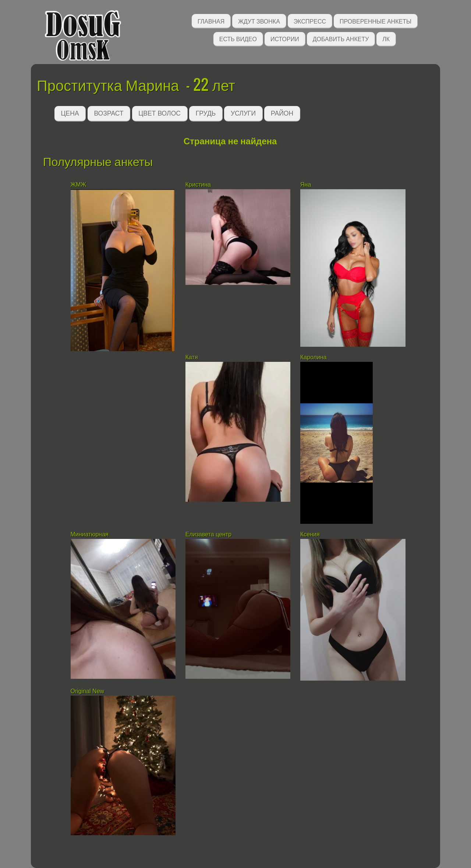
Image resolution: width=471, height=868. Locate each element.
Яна (307, 185)
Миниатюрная (91, 534)
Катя (192, 357)
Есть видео (238, 38)
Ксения (310, 534)
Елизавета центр (208, 534)
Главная (211, 21)
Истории (285, 38)
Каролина (314, 357)
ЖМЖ (79, 185)
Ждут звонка (259, 21)
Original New (88, 691)
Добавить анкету (341, 38)
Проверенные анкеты (376, 21)
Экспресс (310, 21)
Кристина (199, 185)
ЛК (386, 38)
